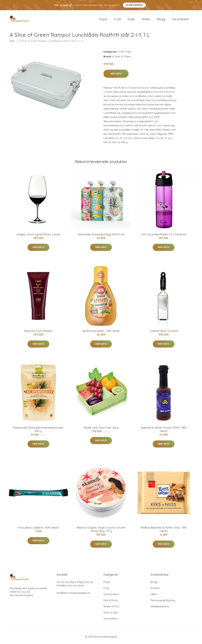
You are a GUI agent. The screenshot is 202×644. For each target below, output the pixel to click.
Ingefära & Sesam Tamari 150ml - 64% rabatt (164, 431)
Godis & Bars (111, 596)
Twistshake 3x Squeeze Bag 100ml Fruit (101, 236)
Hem (12, 43)
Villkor (154, 596)
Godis (131, 20)
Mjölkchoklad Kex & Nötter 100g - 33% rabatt (164, 531)
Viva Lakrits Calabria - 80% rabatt (38, 529)
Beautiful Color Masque (38, 333)
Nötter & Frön (111, 608)
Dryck (103, 20)
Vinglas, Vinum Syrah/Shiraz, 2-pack (38, 236)
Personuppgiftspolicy (163, 602)
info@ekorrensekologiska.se (73, 595)
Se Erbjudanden (134, 5)
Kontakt (155, 590)
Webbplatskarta (160, 608)
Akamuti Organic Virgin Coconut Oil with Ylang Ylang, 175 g (101, 531)
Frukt (117, 20)
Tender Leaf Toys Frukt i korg (101, 429)
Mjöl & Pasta (111, 602)
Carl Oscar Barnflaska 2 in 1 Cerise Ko (164, 236)
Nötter (146, 20)
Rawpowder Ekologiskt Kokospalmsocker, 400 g (38, 431)
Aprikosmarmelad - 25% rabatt (101, 333)
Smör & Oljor (111, 614)
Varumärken (180, 20)
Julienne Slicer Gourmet (164, 333)
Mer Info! (116, 75)
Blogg (161, 20)
